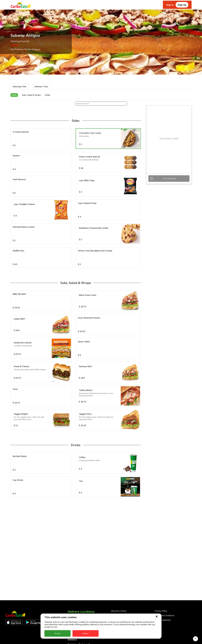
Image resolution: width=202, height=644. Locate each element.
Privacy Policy (161, 599)
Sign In (170, 5)
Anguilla (72, 605)
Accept (57, 633)
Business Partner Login (122, 608)
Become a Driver (119, 599)
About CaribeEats (163, 608)
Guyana (71, 641)
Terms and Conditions (164, 604)
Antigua (72, 609)
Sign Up (182, 5)
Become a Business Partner (124, 604)
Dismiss (86, 633)
